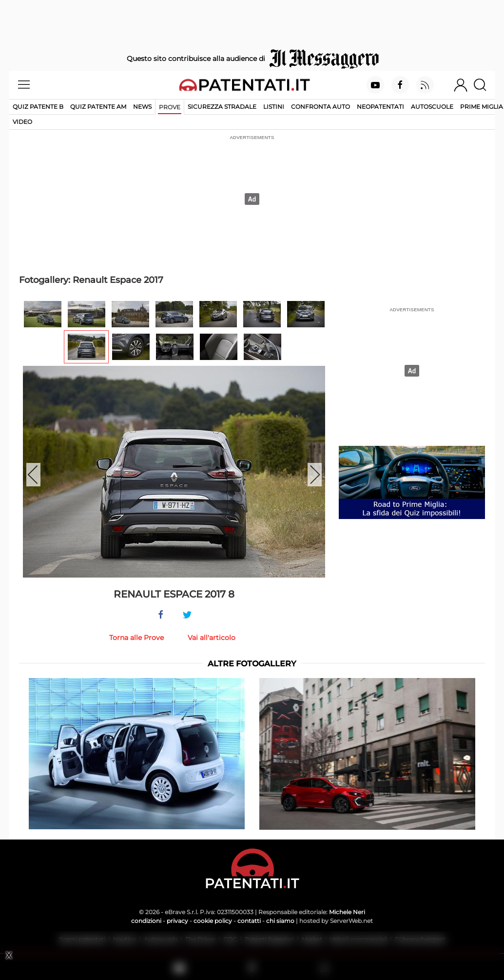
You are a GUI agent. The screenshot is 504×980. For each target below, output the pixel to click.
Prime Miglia (482, 107)
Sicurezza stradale (222, 107)
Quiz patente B (38, 107)
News (142, 107)
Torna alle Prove (136, 638)
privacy (177, 921)
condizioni (146, 921)
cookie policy (213, 921)
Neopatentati (380, 107)
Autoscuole (432, 107)
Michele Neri (347, 912)
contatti (249, 921)
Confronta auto (320, 107)
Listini (274, 107)
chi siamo (280, 921)
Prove (170, 107)
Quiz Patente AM (98, 107)
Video (22, 122)
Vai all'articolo (212, 638)
